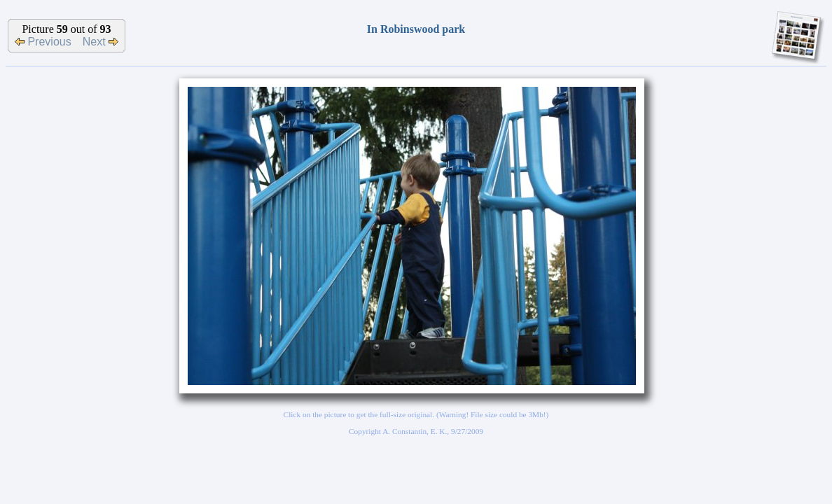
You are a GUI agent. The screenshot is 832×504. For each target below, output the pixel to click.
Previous (43, 42)
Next (100, 42)
